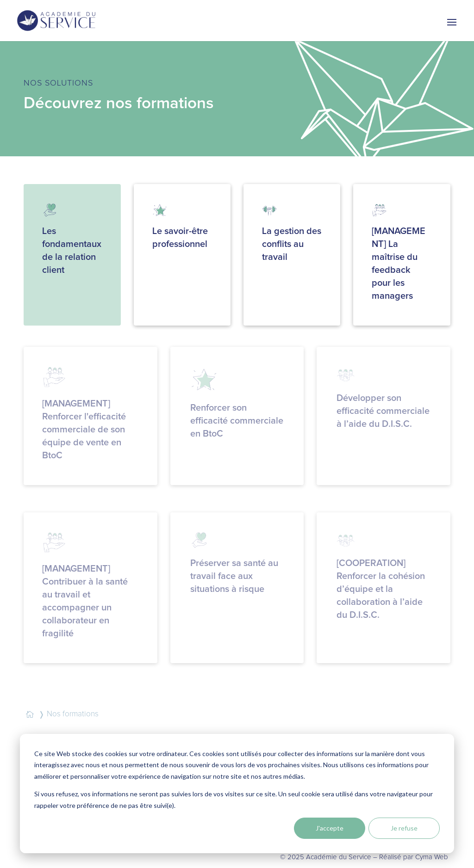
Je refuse (404, 828)
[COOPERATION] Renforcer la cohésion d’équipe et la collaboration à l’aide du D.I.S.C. (381, 589)
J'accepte (330, 828)
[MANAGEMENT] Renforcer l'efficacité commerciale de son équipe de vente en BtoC (84, 430)
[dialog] (237, 794)
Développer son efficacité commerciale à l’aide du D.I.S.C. (383, 411)
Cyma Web (432, 857)
